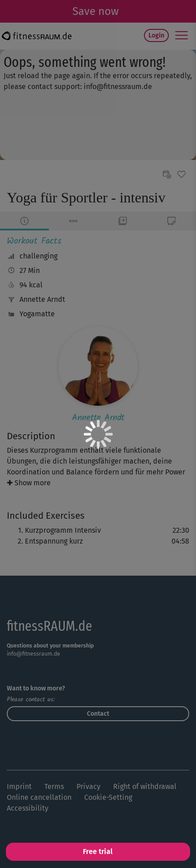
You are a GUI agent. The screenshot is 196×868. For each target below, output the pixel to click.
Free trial (98, 852)
